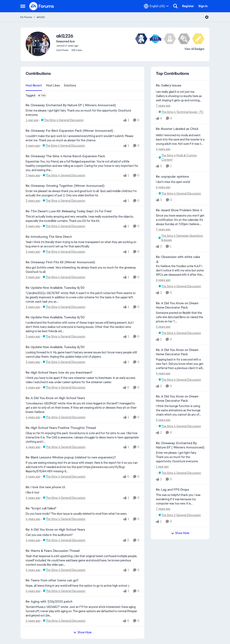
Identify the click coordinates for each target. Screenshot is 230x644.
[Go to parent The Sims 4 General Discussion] (61, 120)
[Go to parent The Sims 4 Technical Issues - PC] (180, 112)
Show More (82, 632)
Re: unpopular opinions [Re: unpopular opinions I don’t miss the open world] (172, 177)
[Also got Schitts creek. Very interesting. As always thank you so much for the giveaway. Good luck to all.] (82, 270)
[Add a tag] (42, 95)
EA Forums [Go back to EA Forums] (26, 17)
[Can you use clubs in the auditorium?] (82, 535)
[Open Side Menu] (23, 6)
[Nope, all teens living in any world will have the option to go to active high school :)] (82, 586)
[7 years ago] (163, 106)
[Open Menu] (207, 17)
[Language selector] (156, 6)
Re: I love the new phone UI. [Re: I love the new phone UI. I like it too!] (46, 487)
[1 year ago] (32, 120)
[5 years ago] (163, 149)
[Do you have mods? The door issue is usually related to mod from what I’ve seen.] (82, 514)
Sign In (203, 6)
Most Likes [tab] (53, 85)
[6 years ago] (163, 187)
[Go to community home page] (42, 6)
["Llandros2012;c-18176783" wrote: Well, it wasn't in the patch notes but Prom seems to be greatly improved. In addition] (82, 297)
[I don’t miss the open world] (180, 182)
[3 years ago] (33, 175)
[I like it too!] (82, 493)
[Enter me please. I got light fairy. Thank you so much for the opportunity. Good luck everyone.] (82, 113)
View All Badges (194, 49)
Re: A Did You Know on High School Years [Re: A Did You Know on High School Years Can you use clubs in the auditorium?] (55, 530)
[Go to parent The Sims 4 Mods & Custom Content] (181, 158)
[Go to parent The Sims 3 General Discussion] (179, 515)
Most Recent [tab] (34, 85)
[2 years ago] (33, 146)
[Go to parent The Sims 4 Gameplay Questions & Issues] (181, 238)
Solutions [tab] (70, 85)
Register (188, 6)
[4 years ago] (33, 388)
